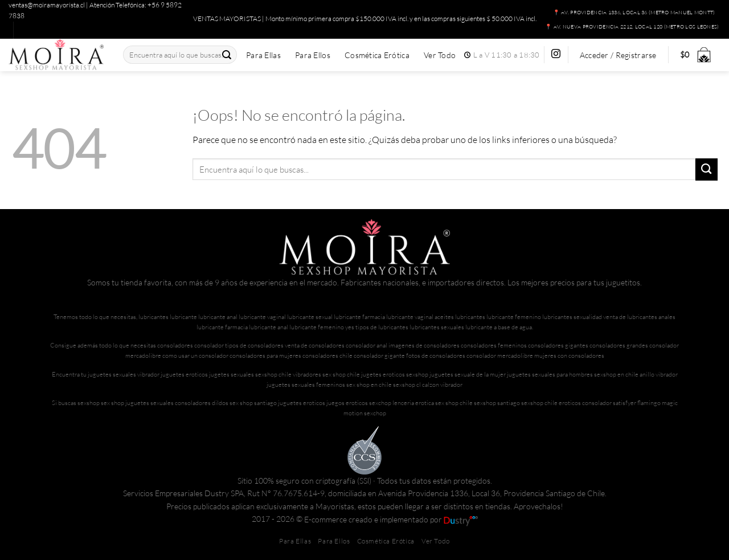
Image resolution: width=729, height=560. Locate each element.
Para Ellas (263, 55)
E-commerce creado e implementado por (391, 519)
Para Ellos (313, 55)
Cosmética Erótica (377, 55)
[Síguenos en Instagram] (556, 54)
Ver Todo (440, 55)
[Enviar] (227, 55)
